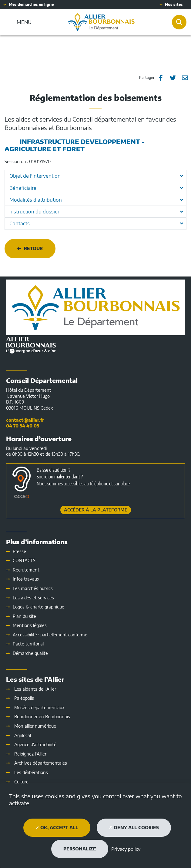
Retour (33, 248)
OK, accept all (57, 828)
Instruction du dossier (34, 212)
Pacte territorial (28, 644)
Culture (21, 782)
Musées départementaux (39, 707)
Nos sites (174, 4)
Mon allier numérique (35, 726)
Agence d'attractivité (35, 744)
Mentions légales (30, 625)
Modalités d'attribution (36, 200)
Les (33, 598)
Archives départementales (41, 763)
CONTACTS (24, 560)
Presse (19, 551)
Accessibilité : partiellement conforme (50, 635)
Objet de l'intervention (35, 176)
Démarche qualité (30, 653)
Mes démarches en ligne (31, 4)
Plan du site (24, 616)
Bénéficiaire (23, 188)
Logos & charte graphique (39, 607)
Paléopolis (24, 698)
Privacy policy (126, 849)
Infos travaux (26, 579)
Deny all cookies (134, 828)
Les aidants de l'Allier (35, 689)
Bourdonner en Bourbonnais (42, 717)
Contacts (20, 223)
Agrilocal (23, 735)
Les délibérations (31, 772)
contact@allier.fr (25, 420)
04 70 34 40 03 (23, 426)
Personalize (80, 849)
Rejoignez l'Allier (30, 754)
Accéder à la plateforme (96, 510)
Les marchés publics (33, 588)
